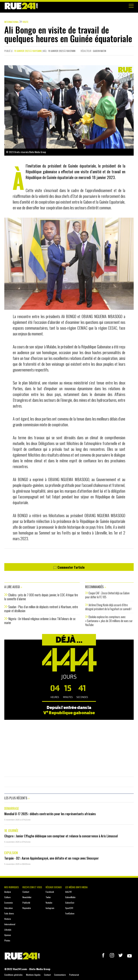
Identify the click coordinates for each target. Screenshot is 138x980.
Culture (7, 897)
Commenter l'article (69, 568)
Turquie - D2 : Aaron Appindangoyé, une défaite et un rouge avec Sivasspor (52, 858)
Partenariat (74, 975)
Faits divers (9, 913)
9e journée (11, 831)
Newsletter (27, 897)
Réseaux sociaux (54, 887)
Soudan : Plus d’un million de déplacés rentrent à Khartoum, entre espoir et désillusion (41, 609)
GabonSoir (70, 903)
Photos (7, 940)
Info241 (68, 892)
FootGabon (70, 913)
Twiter (48, 897)
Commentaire (60, 975)
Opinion (8, 935)
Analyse (8, 892)
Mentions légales (33, 975)
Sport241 (69, 908)
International (10, 924)
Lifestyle (8, 930)
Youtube (49, 903)
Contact (26, 892)
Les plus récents (17, 798)
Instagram (50, 908)
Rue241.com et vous (32, 887)
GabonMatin (70, 897)
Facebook (50, 892)
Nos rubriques (12, 887)
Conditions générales (13, 975)
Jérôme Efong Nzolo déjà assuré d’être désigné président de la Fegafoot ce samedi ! (108, 607)
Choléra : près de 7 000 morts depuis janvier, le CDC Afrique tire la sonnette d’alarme (41, 597)
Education (9, 908)
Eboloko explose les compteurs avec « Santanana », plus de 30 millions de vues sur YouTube (109, 621)
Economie (9, 903)
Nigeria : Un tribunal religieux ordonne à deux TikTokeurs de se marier (40, 621)
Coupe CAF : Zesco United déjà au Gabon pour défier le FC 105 (107, 595)
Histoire (8, 919)
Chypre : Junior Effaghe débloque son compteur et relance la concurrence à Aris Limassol (61, 836)
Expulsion (11, 853)
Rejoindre (27, 908)
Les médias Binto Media (76, 887)
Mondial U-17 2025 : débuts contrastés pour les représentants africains (50, 814)
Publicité (26, 903)
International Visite (16, 22)
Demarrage (12, 808)
